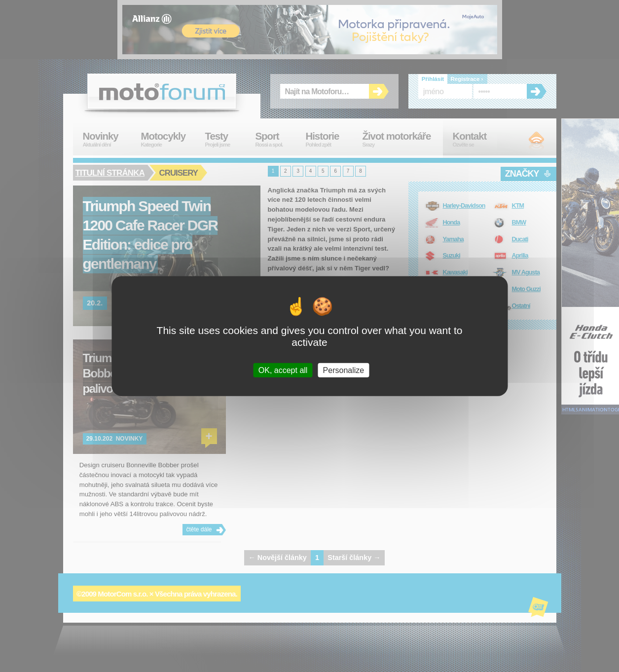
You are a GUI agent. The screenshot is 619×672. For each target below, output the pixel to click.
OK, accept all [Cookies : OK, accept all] (283, 370)
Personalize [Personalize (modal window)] (344, 370)
